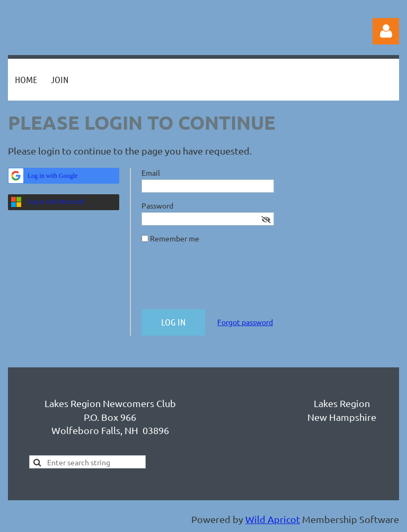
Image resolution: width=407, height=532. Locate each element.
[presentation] (222, 281)
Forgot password (245, 322)
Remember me (175, 238)
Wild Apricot (273, 519)
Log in (386, 31)
